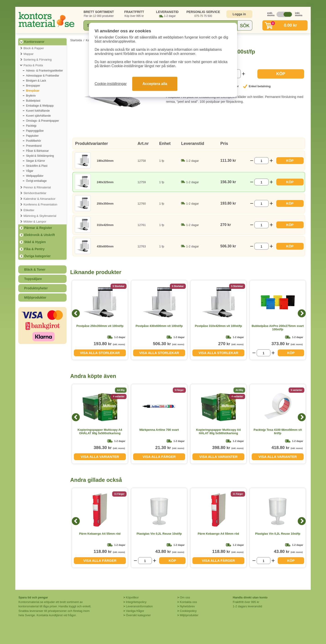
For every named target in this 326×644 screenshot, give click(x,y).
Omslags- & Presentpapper (43, 121)
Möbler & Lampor (35, 222)
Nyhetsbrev (187, 606)
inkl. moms (298, 14)
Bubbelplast (33, 101)
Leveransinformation (139, 606)
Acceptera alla (155, 84)
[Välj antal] (261, 161)
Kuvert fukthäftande (38, 111)
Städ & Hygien (35, 242)
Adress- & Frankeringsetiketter (44, 71)
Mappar (28, 54)
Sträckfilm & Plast (37, 166)
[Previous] (76, 313)
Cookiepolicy (188, 611)
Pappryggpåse (35, 131)
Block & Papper (34, 48)
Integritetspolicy (136, 602)
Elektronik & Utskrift (40, 235)
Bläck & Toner (35, 269)
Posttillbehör (34, 141)
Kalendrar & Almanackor (39, 199)
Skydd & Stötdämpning (40, 156)
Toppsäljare (33, 279)
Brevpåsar (33, 91)
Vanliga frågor (135, 611)
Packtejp (31, 126)
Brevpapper (33, 86)
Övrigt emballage (36, 181)
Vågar (30, 171)
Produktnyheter (36, 288)
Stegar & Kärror (35, 161)
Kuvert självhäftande (38, 116)
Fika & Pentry (34, 249)
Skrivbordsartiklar (35, 193)
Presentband (34, 146)
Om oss (185, 597)
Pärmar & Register (38, 228)
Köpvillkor (132, 597)
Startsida (76, 40)
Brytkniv (31, 96)
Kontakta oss (188, 602)
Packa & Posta (33, 65)
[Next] (302, 313)
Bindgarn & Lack (36, 81)
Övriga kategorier (37, 256)
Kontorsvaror (34, 42)
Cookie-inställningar (111, 84)
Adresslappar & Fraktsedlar (43, 76)
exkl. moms (270, 14)
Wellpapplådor (35, 176)
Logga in (239, 14)
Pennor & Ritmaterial (37, 187)
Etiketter (29, 210)
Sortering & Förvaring (38, 60)
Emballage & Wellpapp (40, 106)
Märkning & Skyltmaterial (40, 216)
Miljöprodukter (35, 298)
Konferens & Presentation (40, 204)
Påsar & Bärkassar (37, 151)
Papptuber (32, 136)
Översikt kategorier (138, 615)
